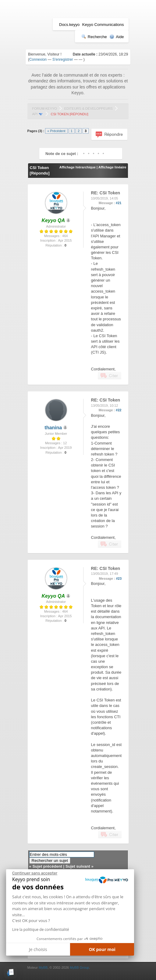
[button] (11, 973)
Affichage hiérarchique (78, 167)
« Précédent (56, 131)
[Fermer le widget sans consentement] (35, 873)
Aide (117, 37)
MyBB (43, 967)
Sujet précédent (47, 866)
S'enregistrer (63, 59)
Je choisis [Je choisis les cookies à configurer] (38, 949)
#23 (119, 578)
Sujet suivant (78, 866)
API (35, 114)
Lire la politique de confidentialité (41, 930)
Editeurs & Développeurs (89, 109)
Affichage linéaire (112, 167)
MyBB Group (79, 967)
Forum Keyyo (45, 109)
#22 (119, 410)
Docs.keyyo (69, 25)
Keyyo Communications (103, 25)
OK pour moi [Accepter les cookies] (102, 949)
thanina (53, 428)
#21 (119, 203)
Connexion (38, 59)
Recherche (94, 37)
